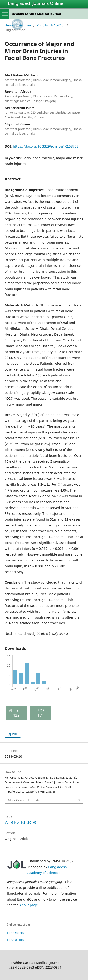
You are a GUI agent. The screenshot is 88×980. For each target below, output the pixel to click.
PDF (14, 734)
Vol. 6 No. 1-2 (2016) (51, 25)
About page (29, 905)
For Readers (15, 933)
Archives (25, 25)
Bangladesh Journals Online (36, 3)
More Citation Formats (24, 800)
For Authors (15, 940)
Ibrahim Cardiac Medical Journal (36, 14)
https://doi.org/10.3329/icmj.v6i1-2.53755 (46, 146)
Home (9, 25)
